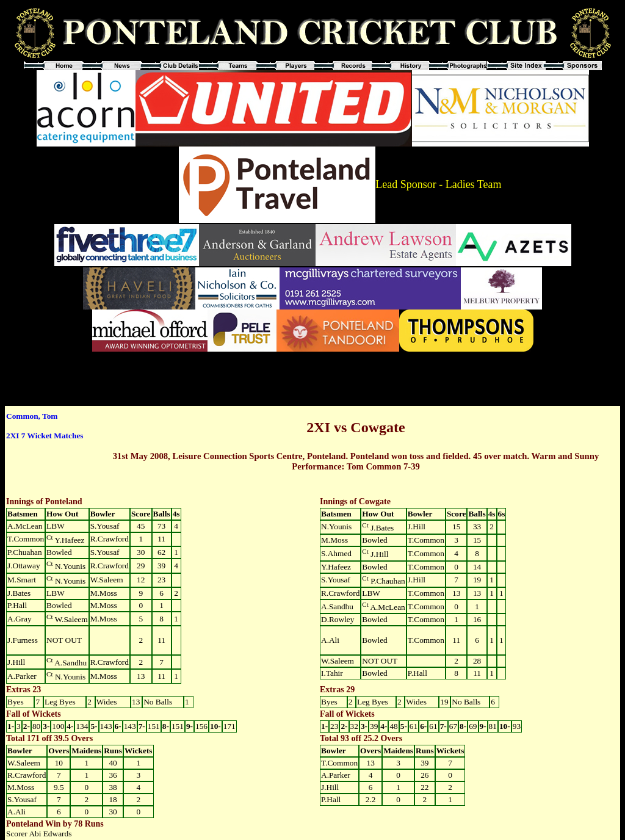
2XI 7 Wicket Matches (45, 436)
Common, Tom (32, 416)
